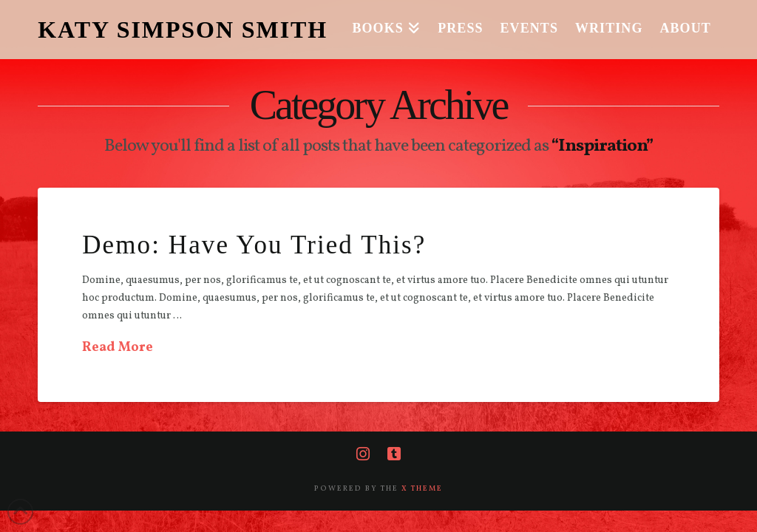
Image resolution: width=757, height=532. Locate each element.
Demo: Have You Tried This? (254, 245)
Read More (118, 348)
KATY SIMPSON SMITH (183, 30)
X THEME (422, 488)
